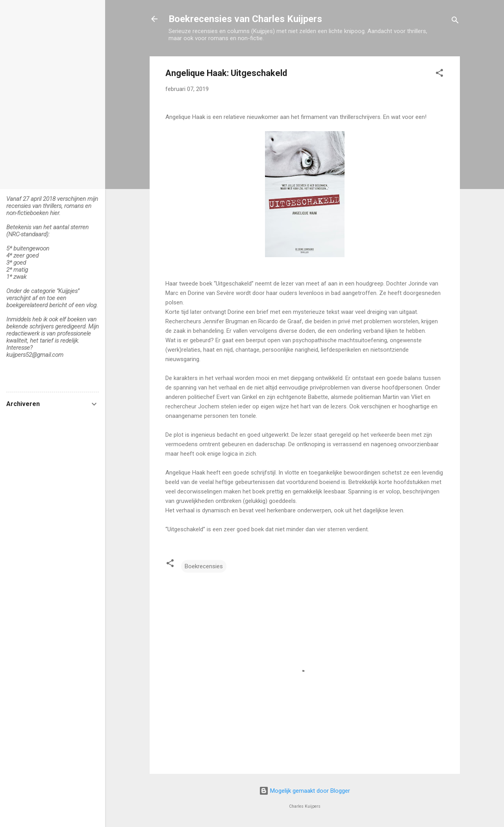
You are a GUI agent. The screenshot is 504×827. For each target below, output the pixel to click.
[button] (439, 74)
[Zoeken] (455, 21)
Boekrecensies (204, 566)
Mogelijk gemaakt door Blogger (305, 791)
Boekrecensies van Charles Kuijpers (245, 19)
